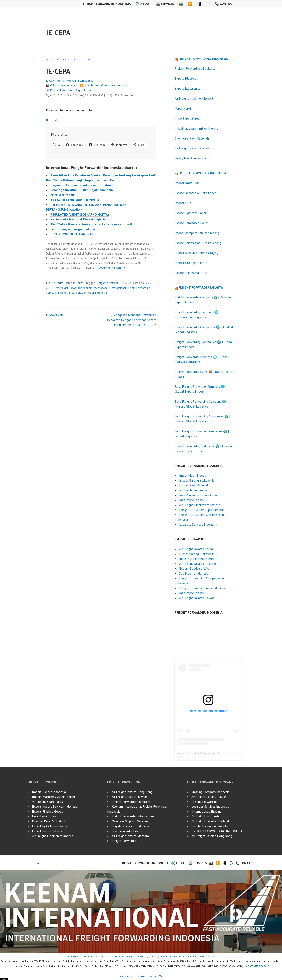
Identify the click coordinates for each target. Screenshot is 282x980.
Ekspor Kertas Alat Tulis (191, 273)
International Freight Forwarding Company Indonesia (141, 956)
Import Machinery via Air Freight (54, 797)
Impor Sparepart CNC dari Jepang (197, 233)
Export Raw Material (194, 485)
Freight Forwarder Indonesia (107, 4)
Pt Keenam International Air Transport (89, 956)
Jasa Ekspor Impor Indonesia (90, 293)
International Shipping (206, 811)
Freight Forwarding (204, 802)
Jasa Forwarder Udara (126, 831)
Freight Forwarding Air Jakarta (195, 68)
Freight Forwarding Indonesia (203, 59)
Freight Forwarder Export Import (202, 510)
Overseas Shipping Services (130, 821)
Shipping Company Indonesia (210, 792)
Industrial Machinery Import (198, 559)
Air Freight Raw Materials (192, 148)
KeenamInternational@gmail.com (70, 90)
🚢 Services (165, 4)
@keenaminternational (64, 85)
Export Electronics (187, 88)
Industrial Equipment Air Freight (196, 128)
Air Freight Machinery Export (194, 98)
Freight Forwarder (107, 283)
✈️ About (143, 4)
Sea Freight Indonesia (194, 573)
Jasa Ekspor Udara (44, 816)
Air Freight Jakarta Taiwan (197, 598)
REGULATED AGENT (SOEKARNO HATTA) (80, 214)
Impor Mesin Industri (193, 475)
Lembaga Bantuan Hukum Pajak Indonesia (82, 190)
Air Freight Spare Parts (47, 802)
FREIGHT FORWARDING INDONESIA (217, 831)
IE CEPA (51, 120)
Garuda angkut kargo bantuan (73, 229)
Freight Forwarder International (134, 816)
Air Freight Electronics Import (200, 505)
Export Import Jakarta (47, 831)
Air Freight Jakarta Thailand (198, 564)
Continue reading (112, 268)
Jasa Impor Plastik (192, 500)
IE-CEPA (58, 33)
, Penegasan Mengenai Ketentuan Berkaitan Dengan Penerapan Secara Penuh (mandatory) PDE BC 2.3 (132, 320)
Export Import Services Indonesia (55, 806)
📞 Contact (224, 4)
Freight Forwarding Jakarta (210, 826)
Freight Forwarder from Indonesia (202, 588)
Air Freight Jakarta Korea (196, 549)
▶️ (190, 4)
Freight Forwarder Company (131, 802)
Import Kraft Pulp (187, 183)
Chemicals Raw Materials (192, 138)
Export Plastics (185, 78)
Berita (76, 59)
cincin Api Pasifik (63, 195)
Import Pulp (183, 203)
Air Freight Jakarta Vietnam (130, 836)
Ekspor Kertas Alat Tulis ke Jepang (198, 243)
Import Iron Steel (187, 118)
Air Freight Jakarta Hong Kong (132, 792)
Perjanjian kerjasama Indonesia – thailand (82, 185)
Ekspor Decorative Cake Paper (195, 193)
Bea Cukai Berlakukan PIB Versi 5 (75, 200)
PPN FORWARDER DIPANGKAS (72, 234)
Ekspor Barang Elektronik (196, 480)
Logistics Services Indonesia (198, 524)
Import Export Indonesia (49, 792)
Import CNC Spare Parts (191, 263)
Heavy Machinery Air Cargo (192, 158)
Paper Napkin (184, 108)
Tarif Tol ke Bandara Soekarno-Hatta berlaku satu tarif (91, 224)
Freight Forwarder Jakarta (201, 287)
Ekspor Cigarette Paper (190, 213)
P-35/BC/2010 (56, 315)
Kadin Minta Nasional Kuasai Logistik (78, 219)
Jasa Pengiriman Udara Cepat (199, 495)
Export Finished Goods (48, 811)
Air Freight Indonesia (193, 490)
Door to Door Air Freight (49, 821)
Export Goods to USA (194, 568)
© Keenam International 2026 (141, 976)
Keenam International (58, 59)
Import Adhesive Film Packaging (196, 253)
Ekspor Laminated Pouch (192, 223)
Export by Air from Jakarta (50, 826)
